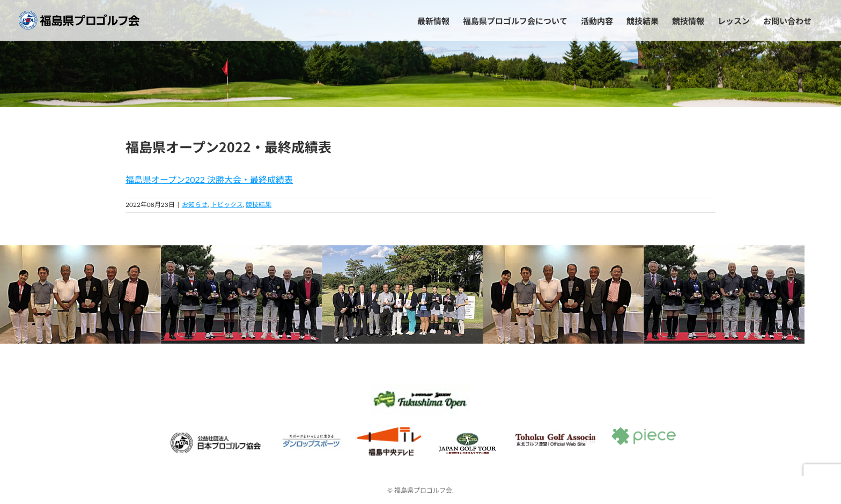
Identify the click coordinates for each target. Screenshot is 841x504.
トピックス (227, 205)
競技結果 (259, 205)
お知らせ (195, 205)
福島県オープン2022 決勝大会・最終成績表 (209, 179)
